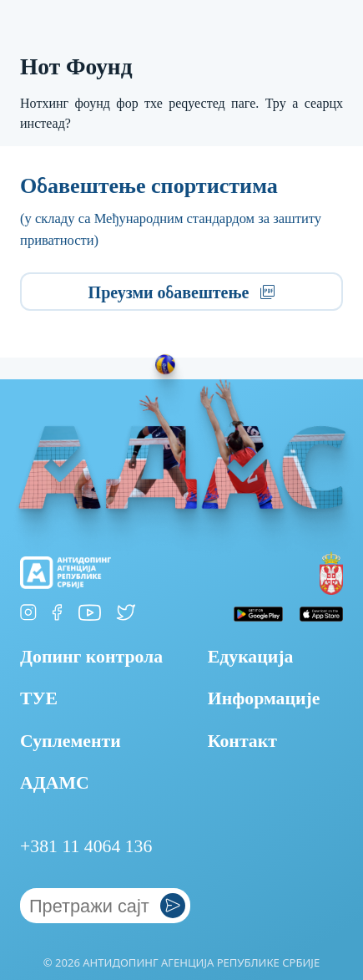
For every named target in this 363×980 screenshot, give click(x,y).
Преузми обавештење (182, 292)
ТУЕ (39, 698)
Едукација (251, 657)
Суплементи (71, 741)
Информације (264, 698)
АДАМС (55, 783)
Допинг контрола (91, 657)
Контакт (242, 741)
